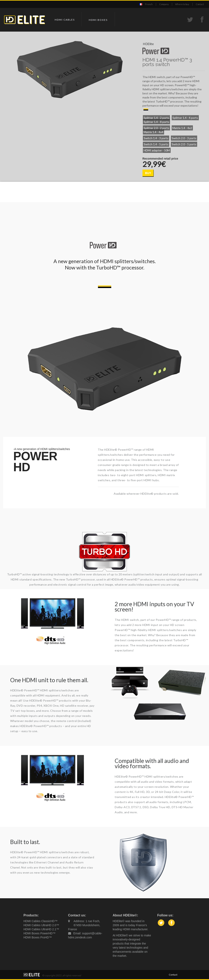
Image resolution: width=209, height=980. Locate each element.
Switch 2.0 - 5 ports (184, 144)
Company (164, 4)
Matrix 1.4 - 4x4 (153, 132)
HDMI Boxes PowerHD (38, 933)
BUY (148, 173)
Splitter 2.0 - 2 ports (156, 128)
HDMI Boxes (98, 20)
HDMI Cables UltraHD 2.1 (40, 929)
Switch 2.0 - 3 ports (184, 138)
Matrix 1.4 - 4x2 (182, 128)
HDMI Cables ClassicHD (39, 921)
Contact (200, 4)
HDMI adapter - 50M (157, 150)
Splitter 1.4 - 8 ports (156, 122)
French (149, 4)
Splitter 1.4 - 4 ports (185, 118)
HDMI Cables (65, 20)
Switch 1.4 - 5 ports (156, 144)
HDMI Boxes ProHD (36, 937)
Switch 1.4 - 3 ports (156, 138)
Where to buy (182, 4)
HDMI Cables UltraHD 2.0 (40, 925)
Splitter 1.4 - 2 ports (156, 118)
